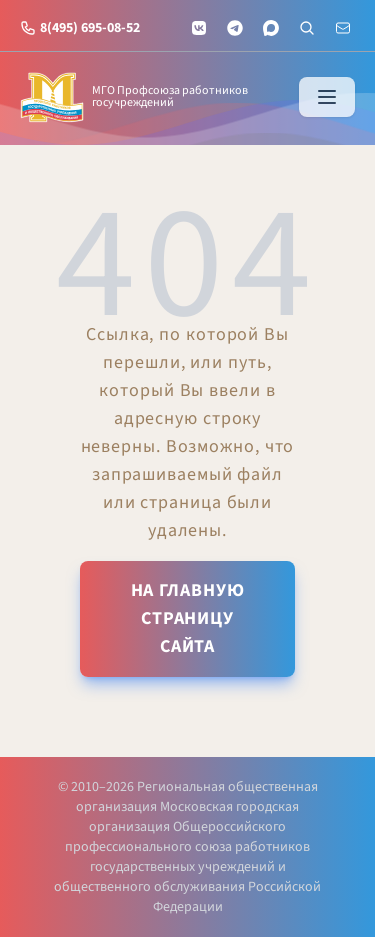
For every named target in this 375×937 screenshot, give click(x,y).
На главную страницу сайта (188, 618)
